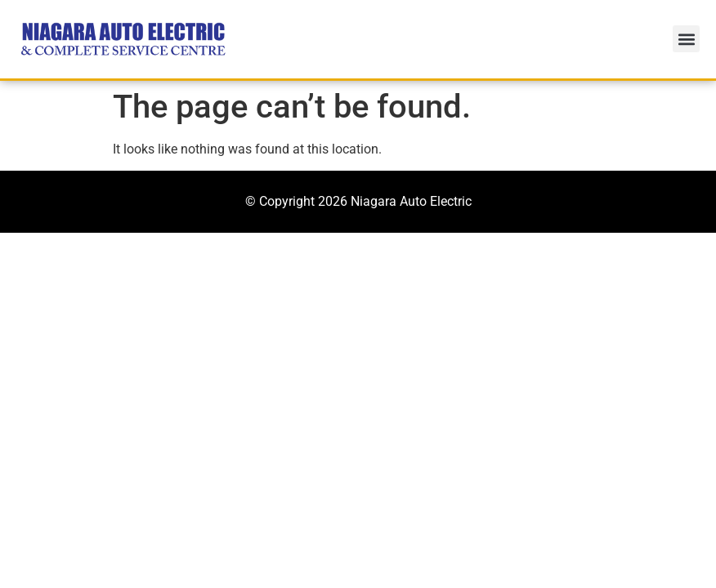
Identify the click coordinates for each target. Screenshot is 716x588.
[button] (686, 39)
